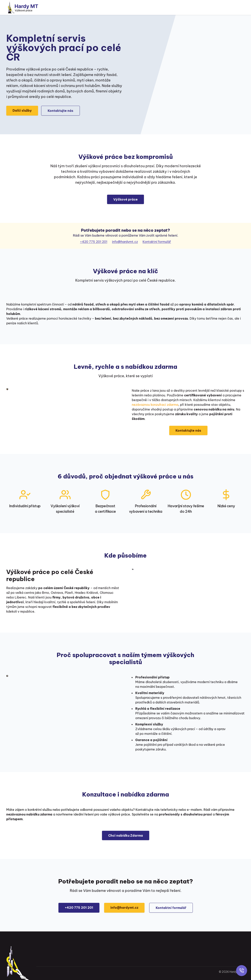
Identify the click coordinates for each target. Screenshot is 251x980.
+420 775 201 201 (94, 242)
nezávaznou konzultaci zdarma (155, 405)
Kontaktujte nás (60, 111)
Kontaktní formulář (157, 242)
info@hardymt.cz (125, 242)
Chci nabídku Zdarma (126, 835)
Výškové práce (125, 199)
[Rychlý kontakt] (242, 971)
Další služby (22, 110)
